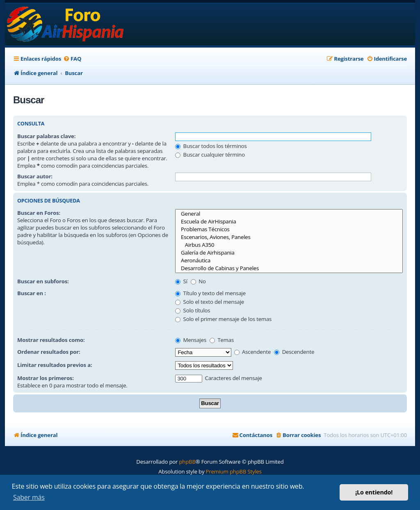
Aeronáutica (289, 261)
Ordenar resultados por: (49, 352)
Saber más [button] (29, 497)
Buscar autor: (35, 176)
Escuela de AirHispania (289, 222)
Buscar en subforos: (43, 281)
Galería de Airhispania (289, 253)
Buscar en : (32, 293)
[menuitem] (72, 59)
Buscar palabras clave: (46, 136)
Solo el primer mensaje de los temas (223, 319)
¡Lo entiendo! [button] (374, 492)
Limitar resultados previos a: (55, 365)
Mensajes (191, 340)
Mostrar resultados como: (51, 340)
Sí (181, 281)
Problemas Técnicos (289, 229)
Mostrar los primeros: (46, 378)
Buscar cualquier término (210, 155)
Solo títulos (193, 310)
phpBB (187, 462)
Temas (222, 340)
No (198, 281)
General (289, 214)
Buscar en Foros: (39, 213)
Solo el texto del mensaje (210, 302)
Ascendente (252, 352)
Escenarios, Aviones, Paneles (289, 237)
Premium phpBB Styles (234, 471)
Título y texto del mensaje (210, 293)
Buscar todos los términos (211, 146)
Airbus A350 (289, 245)
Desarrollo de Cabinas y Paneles (289, 268)
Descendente (294, 352)
